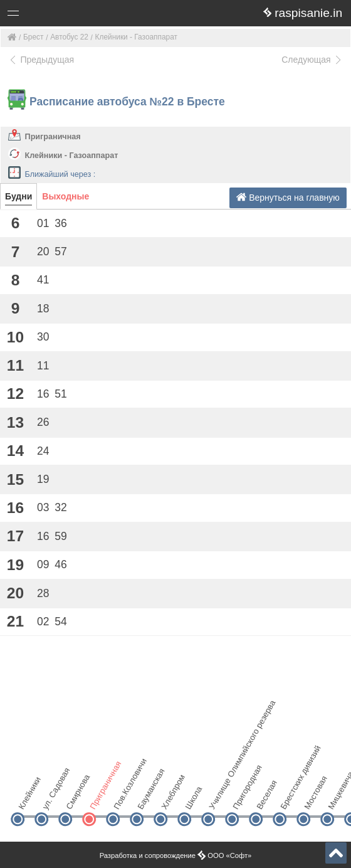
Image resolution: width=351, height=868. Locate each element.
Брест (33, 37)
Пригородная (242, 798)
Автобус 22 (69, 37)
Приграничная (53, 137)
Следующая (312, 60)
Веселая (266, 798)
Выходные (65, 196)
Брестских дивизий (290, 798)
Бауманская (147, 798)
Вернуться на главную (288, 197)
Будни (18, 196)
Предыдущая (41, 60)
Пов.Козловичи (123, 798)
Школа (193, 798)
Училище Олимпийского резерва (218, 798)
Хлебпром (171, 798)
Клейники (28, 798)
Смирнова (76, 798)
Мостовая (314, 798)
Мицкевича (338, 798)
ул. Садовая (52, 798)
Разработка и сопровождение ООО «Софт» (176, 855)
